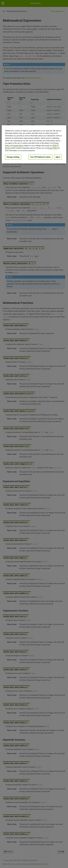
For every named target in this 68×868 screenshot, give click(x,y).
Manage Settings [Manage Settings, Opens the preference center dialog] (13, 157)
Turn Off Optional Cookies (40, 157)
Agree (58, 157)
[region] (34, 144)
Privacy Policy (52, 148)
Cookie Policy (18, 146)
